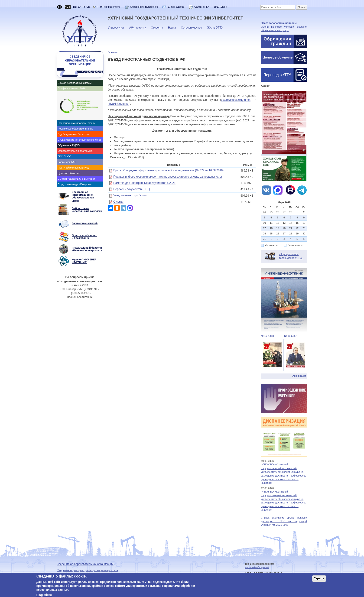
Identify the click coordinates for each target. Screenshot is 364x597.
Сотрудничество (190, 29)
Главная (113, 52)
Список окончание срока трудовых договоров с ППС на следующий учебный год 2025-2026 (284, 521)
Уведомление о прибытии (130, 195)
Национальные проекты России (77, 123)
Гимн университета (109, 7)
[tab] (80, 83)
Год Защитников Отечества (74, 134)
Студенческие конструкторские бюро (80, 140)
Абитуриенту (136, 29)
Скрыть (319, 578)
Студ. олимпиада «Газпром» (75, 184)
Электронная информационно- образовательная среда (83, 196)
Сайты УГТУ (199, 7)
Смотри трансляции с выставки (76, 179)
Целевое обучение (69, 173)
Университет (115, 29)
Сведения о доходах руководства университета (87, 570)
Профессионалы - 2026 (72, 88)
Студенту (156, 29)
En (80, 7)
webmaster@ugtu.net (257, 567)
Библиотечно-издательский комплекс (87, 210)
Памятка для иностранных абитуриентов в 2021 (144, 183)
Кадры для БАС (67, 162)
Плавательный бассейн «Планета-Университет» (87, 249)
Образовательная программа (75, 151)
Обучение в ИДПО (69, 145)
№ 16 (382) (291, 336)
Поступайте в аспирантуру (73, 168)
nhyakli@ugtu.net (119, 104)
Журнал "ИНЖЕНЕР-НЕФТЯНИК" (84, 261)
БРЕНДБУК (220, 7)
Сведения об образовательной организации (80, 60)
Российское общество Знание (75, 129)
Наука (171, 29)
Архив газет (299, 376)
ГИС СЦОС (64, 156)
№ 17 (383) (267, 336)
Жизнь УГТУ (214, 29)
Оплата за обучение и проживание (84, 237)
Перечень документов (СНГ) (132, 189)
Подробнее (44, 595)
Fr (84, 7)
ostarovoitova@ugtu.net (236, 100)
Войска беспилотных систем (75, 83)
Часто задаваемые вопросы (279, 23)
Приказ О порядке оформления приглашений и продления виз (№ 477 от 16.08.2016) (168, 170)
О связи (118, 202)
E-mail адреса (176, 7)
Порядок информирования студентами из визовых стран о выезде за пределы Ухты (167, 177)
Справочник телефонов (144, 7)
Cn (88, 7)
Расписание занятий (85, 223)
